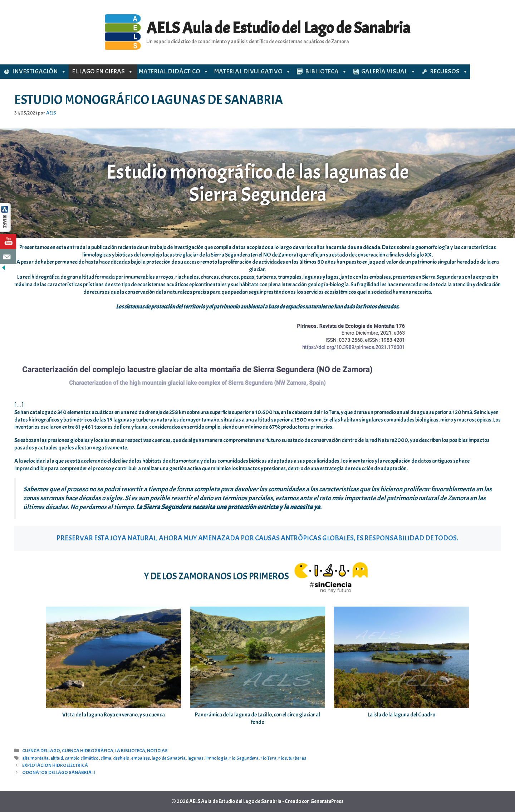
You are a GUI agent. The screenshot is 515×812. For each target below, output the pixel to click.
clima (106, 758)
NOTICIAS (157, 751)
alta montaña (35, 758)
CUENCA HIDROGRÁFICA (88, 751)
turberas (297, 758)
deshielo (121, 758)
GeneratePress (327, 801)
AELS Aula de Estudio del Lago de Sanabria (278, 28)
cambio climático (82, 758)
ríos (283, 758)
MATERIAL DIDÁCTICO (174, 72)
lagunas (195, 758)
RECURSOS (449, 72)
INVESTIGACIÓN (39, 72)
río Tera (268, 758)
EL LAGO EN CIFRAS (103, 72)
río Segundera (244, 758)
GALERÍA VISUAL (389, 72)
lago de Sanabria (169, 758)
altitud (57, 758)
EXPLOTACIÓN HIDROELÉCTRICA (55, 765)
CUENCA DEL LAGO (41, 751)
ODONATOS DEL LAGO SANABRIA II (59, 772)
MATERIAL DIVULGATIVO (253, 72)
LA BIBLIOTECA (130, 751)
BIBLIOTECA (326, 72)
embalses (141, 758)
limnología (216, 758)
